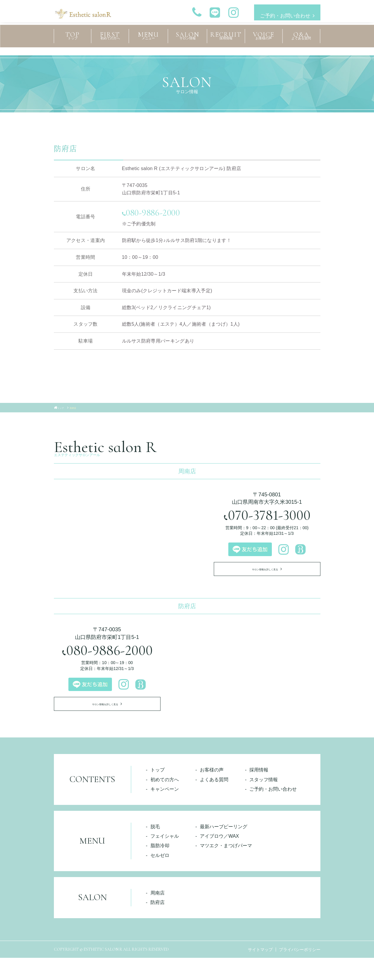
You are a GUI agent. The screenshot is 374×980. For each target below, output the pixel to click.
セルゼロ (160, 877)
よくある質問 (214, 801)
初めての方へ (165, 801)
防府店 (158, 925)
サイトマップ (260, 972)
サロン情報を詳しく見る (264, 579)
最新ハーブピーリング (224, 849)
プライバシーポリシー (300, 972)
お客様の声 (212, 792)
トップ (158, 792)
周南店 (158, 915)
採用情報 (259, 792)
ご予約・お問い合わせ (281, 13)
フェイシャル (165, 858)
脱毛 (155, 849)
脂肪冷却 (160, 868)
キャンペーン (165, 811)
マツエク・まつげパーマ (226, 868)
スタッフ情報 (264, 801)
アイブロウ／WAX (219, 858)
